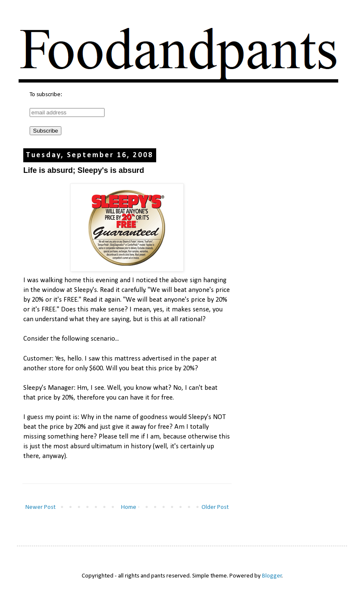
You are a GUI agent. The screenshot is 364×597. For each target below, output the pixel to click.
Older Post (215, 507)
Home (129, 507)
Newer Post (40, 507)
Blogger (272, 576)
